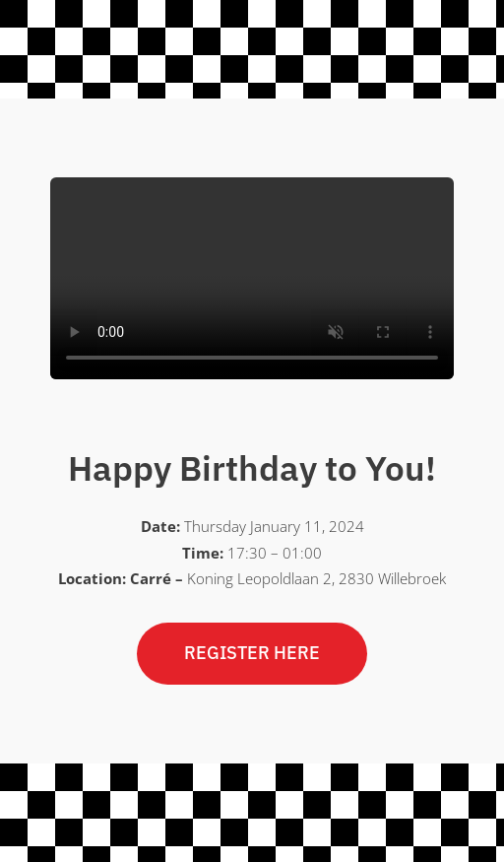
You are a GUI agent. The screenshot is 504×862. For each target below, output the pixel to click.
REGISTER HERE (252, 653)
